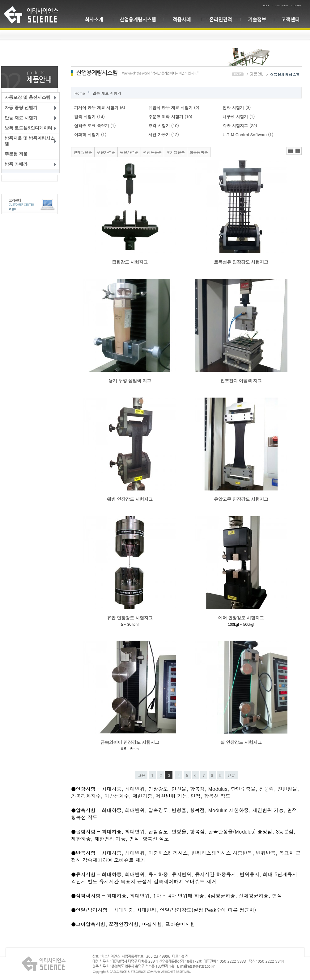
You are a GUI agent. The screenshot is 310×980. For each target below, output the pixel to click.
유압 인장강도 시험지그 (130, 618)
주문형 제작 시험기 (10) (170, 117)
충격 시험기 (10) (164, 126)
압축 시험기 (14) (89, 117)
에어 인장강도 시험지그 (241, 618)
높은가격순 (129, 152)
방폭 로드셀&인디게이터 (28, 128)
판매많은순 (83, 152)
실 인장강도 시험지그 (241, 742)
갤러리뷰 (298, 151)
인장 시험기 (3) (237, 108)
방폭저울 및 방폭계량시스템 (30, 141)
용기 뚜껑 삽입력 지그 (130, 381)
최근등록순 (199, 152)
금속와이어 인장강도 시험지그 (130, 742)
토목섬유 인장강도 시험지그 (241, 262)
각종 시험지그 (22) (240, 126)
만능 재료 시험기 (21, 118)
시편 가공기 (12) (164, 135)
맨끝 (231, 775)
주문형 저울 (16, 154)
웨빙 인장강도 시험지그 (130, 499)
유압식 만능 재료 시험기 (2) (174, 108)
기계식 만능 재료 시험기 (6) (100, 108)
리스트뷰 (290, 151)
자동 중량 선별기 (21, 107)
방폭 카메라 (16, 164)
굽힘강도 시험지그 (130, 262)
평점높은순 (152, 152)
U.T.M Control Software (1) (248, 135)
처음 (141, 775)
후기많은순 (176, 152)
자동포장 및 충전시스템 (28, 97)
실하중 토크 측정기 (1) (95, 126)
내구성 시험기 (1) (239, 117)
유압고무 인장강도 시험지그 (241, 499)
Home (80, 93)
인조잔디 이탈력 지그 (241, 381)
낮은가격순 (106, 152)
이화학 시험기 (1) (90, 135)
